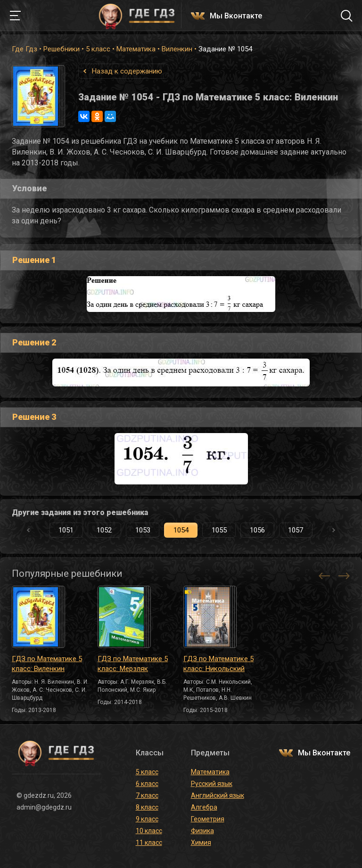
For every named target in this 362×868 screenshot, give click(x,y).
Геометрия (208, 819)
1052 (104, 530)
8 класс (147, 807)
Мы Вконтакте (236, 16)
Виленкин (177, 49)
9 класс (147, 819)
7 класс (147, 795)
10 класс (149, 831)
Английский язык (218, 795)
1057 (296, 530)
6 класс (147, 784)
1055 (219, 530)
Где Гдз (25, 49)
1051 (66, 530)
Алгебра (204, 807)
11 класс (149, 843)
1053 (143, 530)
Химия (201, 843)
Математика (136, 49)
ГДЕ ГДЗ (137, 16)
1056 (257, 530)
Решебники (62, 49)
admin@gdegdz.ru (44, 807)
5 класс (98, 49)
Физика (202, 831)
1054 (181, 530)
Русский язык (212, 784)
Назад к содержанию (127, 71)
